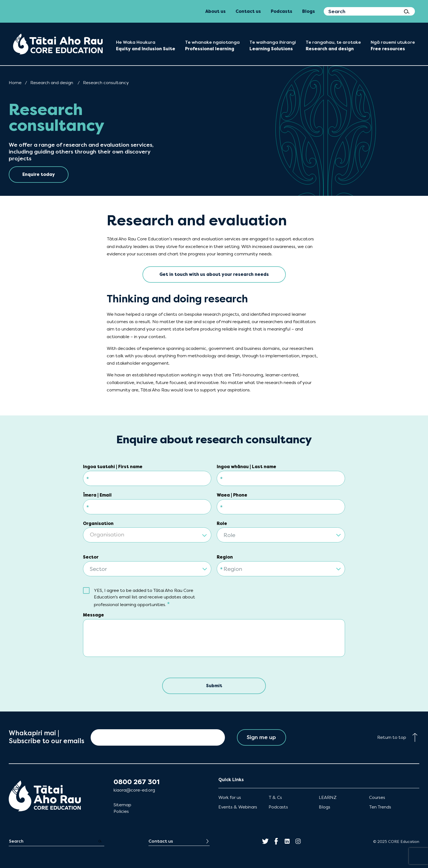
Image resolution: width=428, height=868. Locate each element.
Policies (121, 811)
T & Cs (275, 797)
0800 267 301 (137, 782)
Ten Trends (380, 807)
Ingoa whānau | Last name (246, 467)
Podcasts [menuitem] (282, 11)
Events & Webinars (238, 807)
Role (222, 523)
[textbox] (147, 535)
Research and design (52, 83)
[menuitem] (58, 44)
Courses (377, 797)
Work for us (230, 797)
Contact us (161, 841)
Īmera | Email (97, 495)
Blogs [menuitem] (309, 11)
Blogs (325, 807)
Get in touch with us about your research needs (214, 274)
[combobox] (147, 532)
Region (225, 557)
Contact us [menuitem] (248, 11)
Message (93, 615)
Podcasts (278, 807)
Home (15, 83)
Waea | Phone (232, 495)
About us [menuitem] (216, 11)
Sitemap (122, 805)
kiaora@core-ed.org (134, 790)
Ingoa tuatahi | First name (113, 467)
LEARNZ (328, 797)
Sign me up (261, 737)
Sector (91, 557)
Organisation (98, 523)
